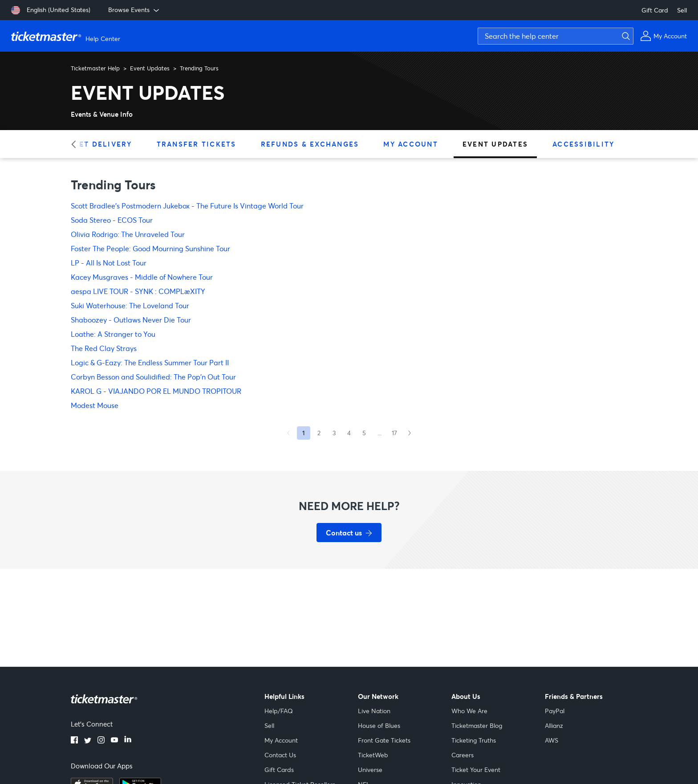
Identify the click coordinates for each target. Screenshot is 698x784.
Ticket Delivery (96, 144)
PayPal (555, 711)
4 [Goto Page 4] (349, 433)
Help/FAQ (279, 711)
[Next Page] (410, 433)
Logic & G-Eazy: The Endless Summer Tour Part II (150, 362)
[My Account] (664, 36)
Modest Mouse (95, 405)
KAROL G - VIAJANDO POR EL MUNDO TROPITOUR (156, 391)
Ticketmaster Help (95, 68)
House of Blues (379, 725)
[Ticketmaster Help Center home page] (67, 36)
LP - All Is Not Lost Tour (109, 263)
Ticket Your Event (476, 770)
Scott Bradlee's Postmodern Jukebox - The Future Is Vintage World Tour (187, 206)
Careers (463, 755)
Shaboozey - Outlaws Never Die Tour (131, 320)
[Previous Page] (288, 433)
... (379, 433)
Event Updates (150, 68)
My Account (411, 144)
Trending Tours (199, 68)
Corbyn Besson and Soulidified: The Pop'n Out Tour (153, 377)
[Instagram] (101, 741)
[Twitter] (88, 741)
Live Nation (374, 711)
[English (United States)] (51, 10)
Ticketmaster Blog (477, 725)
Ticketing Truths (474, 740)
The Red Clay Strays (104, 348)
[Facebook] (74, 741)
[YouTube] (114, 741)
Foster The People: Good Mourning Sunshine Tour (150, 248)
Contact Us (280, 755)
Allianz (554, 725)
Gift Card (655, 10)
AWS (552, 740)
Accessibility (583, 144)
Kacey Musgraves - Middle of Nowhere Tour (142, 277)
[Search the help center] (556, 36)
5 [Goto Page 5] (364, 433)
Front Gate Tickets (384, 740)
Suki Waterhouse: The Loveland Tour (130, 305)
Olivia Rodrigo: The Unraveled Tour (128, 234)
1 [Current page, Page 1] (304, 433)
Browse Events (134, 10)
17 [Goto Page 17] (394, 433)
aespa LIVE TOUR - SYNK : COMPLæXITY (138, 291)
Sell (682, 10)
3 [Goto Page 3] (334, 433)
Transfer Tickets (197, 144)
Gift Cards (279, 770)
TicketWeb (373, 755)
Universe (370, 770)
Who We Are (469, 711)
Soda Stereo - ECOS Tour (112, 220)
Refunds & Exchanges (310, 144)
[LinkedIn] (128, 741)
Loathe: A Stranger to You (113, 334)
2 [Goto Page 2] (319, 433)
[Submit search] (625, 36)
